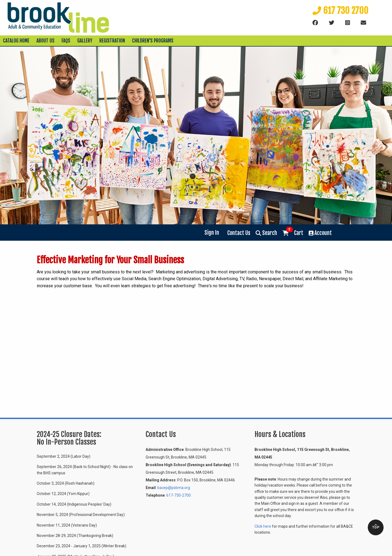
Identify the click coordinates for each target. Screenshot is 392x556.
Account (320, 233)
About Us (45, 41)
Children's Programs (153, 41)
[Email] (363, 23)
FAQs (66, 41)
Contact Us (239, 233)
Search (266, 233)
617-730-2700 (179, 495)
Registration (112, 41)
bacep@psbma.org (174, 488)
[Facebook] (315, 23)
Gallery (85, 41)
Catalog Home (16, 41)
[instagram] (348, 23)
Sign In (212, 233)
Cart (293, 233)
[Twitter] (332, 23)
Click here (263, 526)
